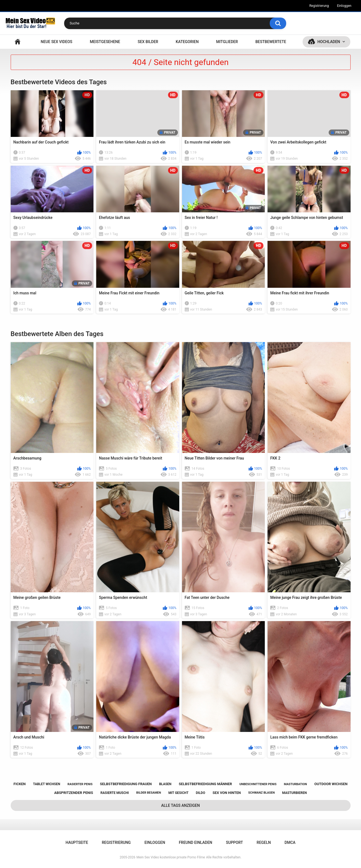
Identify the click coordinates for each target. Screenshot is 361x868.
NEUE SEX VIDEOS (56, 42)
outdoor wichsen (331, 784)
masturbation (295, 784)
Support (234, 842)
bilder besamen (149, 793)
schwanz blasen (261, 793)
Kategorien (187, 42)
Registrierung (319, 6)
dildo (201, 793)
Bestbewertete (271, 42)
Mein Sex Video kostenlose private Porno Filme (171, 857)
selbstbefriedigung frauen (126, 784)
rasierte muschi (115, 793)
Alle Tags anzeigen (180, 805)
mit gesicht (178, 793)
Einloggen (344, 6)
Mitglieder (227, 42)
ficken (19, 784)
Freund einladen (195, 842)
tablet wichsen (46, 784)
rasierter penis (80, 784)
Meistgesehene (105, 42)
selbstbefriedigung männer (205, 784)
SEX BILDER (148, 42)
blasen (165, 784)
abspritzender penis (74, 793)
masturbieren (294, 793)
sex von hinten (227, 793)
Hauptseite (18, 42)
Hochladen (329, 42)
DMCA (290, 842)
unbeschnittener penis (258, 784)
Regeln (264, 842)
